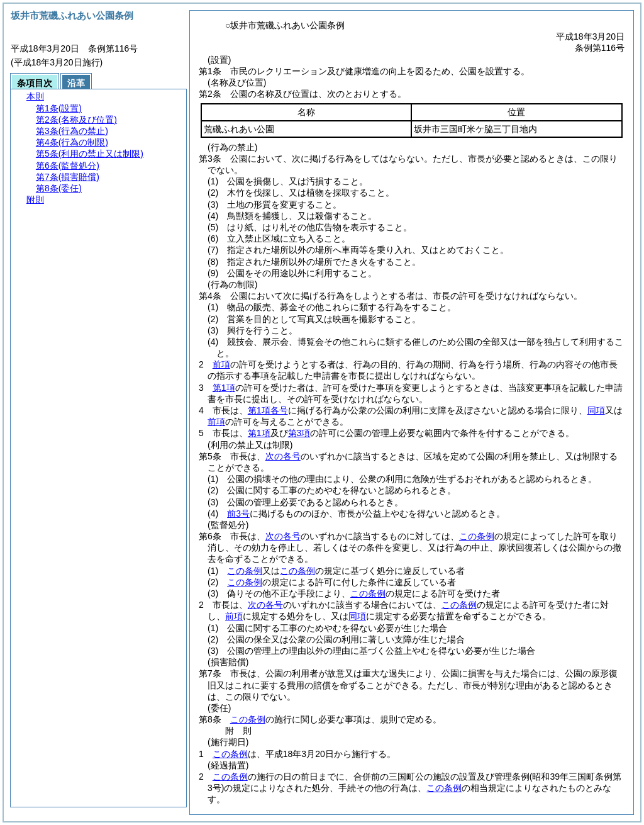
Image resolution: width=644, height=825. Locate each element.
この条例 (477, 536)
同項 (596, 410)
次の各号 (283, 456)
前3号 (238, 514)
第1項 (224, 388)
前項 (221, 364)
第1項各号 (268, 410)
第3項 (299, 433)
